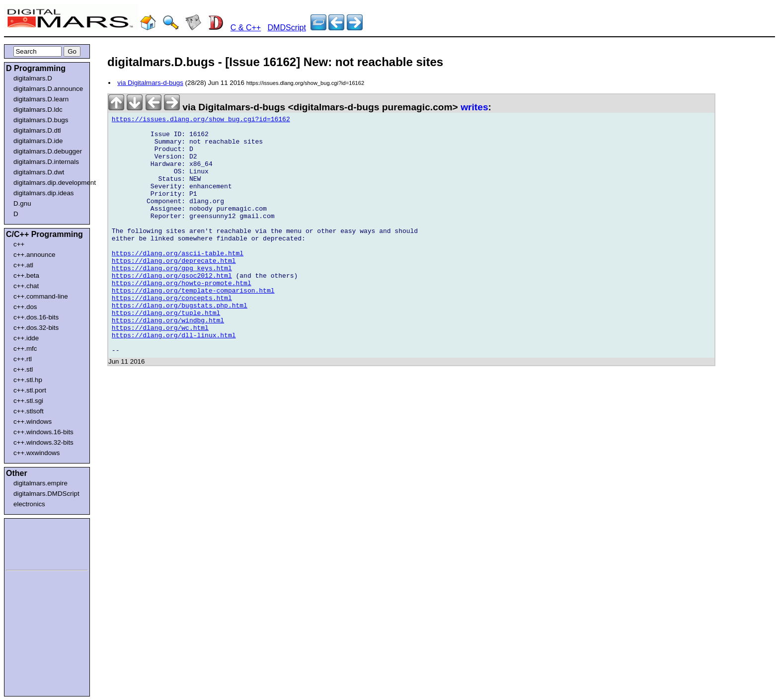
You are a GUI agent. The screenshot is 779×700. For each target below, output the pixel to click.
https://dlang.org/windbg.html (168, 362)
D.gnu (22, 203)
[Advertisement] (36, 543)
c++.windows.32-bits (43, 442)
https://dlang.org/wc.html (160, 371)
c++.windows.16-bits (43, 432)
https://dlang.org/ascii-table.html (178, 282)
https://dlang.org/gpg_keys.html (172, 300)
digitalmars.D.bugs (41, 120)
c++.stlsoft (29, 411)
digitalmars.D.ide (38, 141)
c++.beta (26, 275)
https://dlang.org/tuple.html (166, 353)
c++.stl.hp (28, 380)
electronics (29, 504)
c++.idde (26, 338)
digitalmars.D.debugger (48, 151)
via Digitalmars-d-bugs (150, 83)
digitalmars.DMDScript (46, 494)
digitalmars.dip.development (49, 183)
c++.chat (26, 286)
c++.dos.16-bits (36, 317)
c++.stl (23, 369)
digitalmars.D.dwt (39, 172)
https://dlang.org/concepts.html (172, 335)
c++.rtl (23, 359)
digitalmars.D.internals (46, 162)
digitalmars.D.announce (48, 89)
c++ (19, 244)
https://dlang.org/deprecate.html (174, 291)
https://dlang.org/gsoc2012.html (172, 309)
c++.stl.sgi (28, 401)
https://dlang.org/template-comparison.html (193, 326)
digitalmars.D (33, 78)
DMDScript (287, 28)
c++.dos (25, 307)
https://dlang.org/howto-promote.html (182, 317)
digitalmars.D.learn (41, 99)
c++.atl (23, 265)
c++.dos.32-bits (36, 328)
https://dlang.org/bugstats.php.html (180, 344)
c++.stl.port (30, 390)
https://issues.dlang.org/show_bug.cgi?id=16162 (201, 121)
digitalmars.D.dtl (37, 130)
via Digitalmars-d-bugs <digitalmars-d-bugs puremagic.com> (284, 107)
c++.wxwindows (37, 453)
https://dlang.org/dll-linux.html (174, 380)
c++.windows (33, 422)
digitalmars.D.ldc (38, 110)
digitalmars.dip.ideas (44, 193)
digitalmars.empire (40, 483)
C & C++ (246, 28)
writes (474, 107)
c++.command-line (41, 296)
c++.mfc (25, 349)
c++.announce (35, 255)
